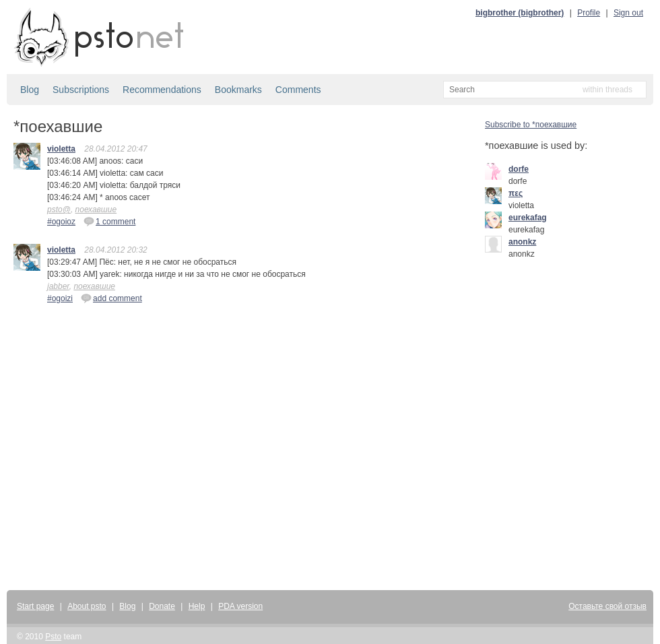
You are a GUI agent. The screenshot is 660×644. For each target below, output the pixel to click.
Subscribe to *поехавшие (531, 125)
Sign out (628, 13)
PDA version (240, 606)
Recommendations (162, 90)
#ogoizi (60, 298)
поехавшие (96, 210)
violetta (61, 149)
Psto (53, 637)
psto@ (59, 210)
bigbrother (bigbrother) (520, 13)
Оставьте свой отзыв (607, 606)
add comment (111, 298)
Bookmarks (238, 90)
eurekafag (528, 218)
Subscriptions (81, 90)
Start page (35, 606)
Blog (30, 90)
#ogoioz (61, 222)
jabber (58, 286)
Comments (298, 90)
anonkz (522, 242)
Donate (162, 606)
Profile (589, 13)
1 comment (109, 221)
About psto (87, 606)
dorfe (519, 169)
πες (516, 193)
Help (197, 606)
